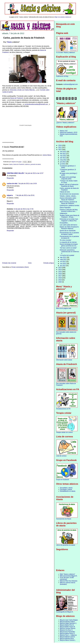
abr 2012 (63, 158)
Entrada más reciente (9, 263)
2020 (60, 282)
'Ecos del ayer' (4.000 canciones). (67, 578)
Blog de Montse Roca (67, 638)
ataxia (11, 164)
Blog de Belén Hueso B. (68, 627)
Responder (10, 178)
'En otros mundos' (65, 240)
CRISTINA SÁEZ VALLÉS (15, 173)
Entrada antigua (49, 263)
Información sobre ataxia (64, 360)
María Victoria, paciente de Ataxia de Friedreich (68, 203)
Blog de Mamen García (67, 637)
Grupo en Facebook (63, 480)
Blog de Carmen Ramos (68, 628)
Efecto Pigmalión (65, 208)
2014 (60, 270)
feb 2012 (63, 154)
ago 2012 (63, 257)
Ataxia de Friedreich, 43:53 (69, 132)
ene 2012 (63, 152)
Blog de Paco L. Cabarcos (68, 635)
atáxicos (27, 164)
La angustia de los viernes (68, 242)
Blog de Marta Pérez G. (67, 633)
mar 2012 (63, 156)
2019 (60, 280)
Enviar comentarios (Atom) (20, 267)
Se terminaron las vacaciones (69, 194)
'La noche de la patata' (67, 255)
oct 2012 (63, 261)
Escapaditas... (64, 223)
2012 (60, 150)
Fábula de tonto (65, 192)
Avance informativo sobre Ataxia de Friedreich (68, 199)
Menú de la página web (64, 308)
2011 (60, 147)
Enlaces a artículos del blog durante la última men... (69, 210)
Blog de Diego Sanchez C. (68, 623)
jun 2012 (63, 162)
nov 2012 (63, 264)
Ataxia (9, 42)
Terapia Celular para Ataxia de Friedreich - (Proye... (69, 216)
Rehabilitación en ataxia (68, 491)
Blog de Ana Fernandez (67, 632)
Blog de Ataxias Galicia (67, 622)
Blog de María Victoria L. (68, 640)
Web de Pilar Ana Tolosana (69, 581)
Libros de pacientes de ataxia (66, 545)
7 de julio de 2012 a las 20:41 (25, 195)
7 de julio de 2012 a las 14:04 (27, 183)
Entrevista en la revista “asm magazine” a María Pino (69, 220)
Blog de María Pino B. (67, 625)
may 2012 (63, 160)
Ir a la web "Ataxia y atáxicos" (66, 52)
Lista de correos (61, 456)
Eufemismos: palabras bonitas (69, 206)
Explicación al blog (62, 76)
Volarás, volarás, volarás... (68, 196)
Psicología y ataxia (66, 489)
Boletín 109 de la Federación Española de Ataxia (69, 185)
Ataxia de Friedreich (17, 98)
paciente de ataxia (36, 164)
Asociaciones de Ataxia (64, 519)
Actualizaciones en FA (63, 409)
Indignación (63, 213)
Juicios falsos (47, 155)
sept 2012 (63, 259)
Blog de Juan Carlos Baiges (69, 620)
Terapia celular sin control (64, 432)
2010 (60, 145)
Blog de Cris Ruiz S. (66, 630)
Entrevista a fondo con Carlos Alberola (22, 90)
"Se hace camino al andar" (68, 248)
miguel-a (10, 195)
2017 (60, 276)
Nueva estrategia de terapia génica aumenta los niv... (69, 245)
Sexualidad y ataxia (66, 488)
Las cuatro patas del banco (68, 225)
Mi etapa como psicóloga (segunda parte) (68, 178)
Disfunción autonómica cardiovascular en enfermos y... (69, 252)
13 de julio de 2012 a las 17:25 (24, 209)
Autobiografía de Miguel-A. (65, 612)
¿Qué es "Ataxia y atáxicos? (65, 123)
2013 (60, 268)
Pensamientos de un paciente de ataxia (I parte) (69, 233)
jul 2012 (63, 164)
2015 (60, 272)
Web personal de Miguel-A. (69, 576)
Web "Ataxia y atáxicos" (68, 574)
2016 (60, 274)
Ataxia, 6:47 (64, 131)
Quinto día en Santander (68, 231)
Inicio (30, 263)
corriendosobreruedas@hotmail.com (36, 104)
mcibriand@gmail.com (71, 84)
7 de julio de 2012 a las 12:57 (34, 173)
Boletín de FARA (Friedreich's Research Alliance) (69, 228)
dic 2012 (63, 266)
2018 (60, 278)
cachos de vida (12, 183)
